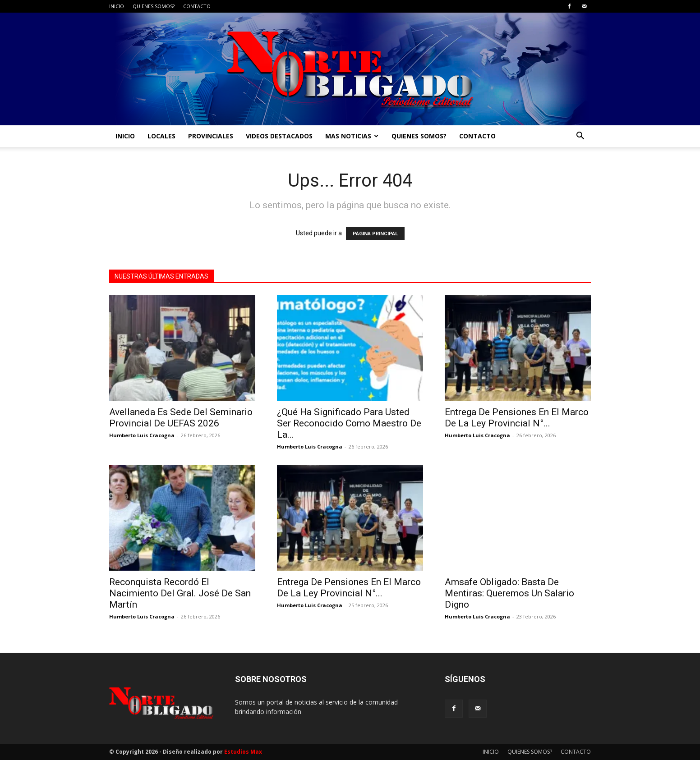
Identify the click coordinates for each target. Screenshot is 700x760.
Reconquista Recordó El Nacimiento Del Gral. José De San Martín (180, 593)
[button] (580, 137)
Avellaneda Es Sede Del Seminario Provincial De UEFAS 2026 (181, 418)
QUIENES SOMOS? (154, 6)
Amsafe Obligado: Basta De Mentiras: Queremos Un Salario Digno (509, 593)
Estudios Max (243, 752)
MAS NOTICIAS (352, 136)
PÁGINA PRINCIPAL (375, 234)
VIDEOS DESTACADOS (279, 136)
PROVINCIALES (211, 136)
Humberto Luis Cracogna (142, 435)
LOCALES (161, 136)
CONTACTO (197, 6)
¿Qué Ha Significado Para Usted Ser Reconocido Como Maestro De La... (349, 423)
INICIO (117, 6)
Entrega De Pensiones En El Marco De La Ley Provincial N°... (517, 418)
